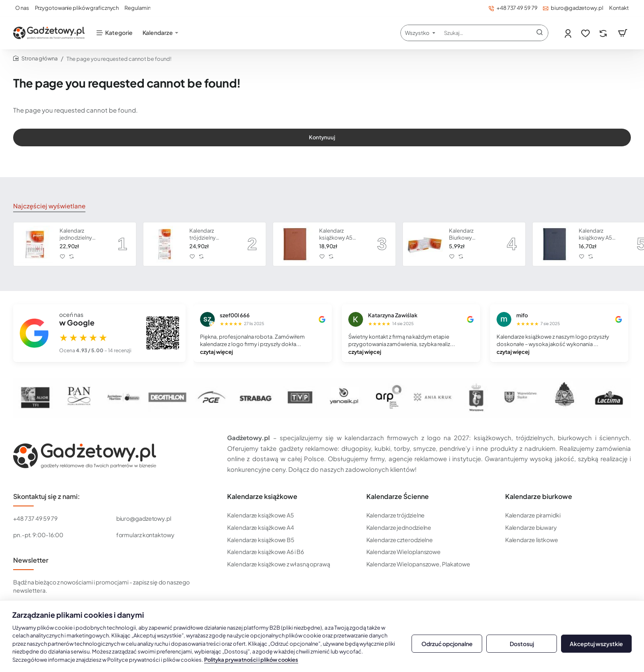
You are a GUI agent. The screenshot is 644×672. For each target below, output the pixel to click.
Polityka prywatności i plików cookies (251, 660)
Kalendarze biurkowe (539, 496)
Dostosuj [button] (522, 644)
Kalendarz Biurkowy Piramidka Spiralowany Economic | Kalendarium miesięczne (465, 234)
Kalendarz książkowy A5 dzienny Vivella (337, 234)
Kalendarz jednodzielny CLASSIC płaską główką (79, 234)
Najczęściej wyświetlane (46, 206)
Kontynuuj (322, 144)
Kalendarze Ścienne (398, 496)
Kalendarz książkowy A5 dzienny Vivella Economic (597, 234)
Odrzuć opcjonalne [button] (447, 644)
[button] (63, 256)
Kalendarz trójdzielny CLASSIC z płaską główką (211, 234)
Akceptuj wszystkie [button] (596, 644)
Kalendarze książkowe (262, 496)
